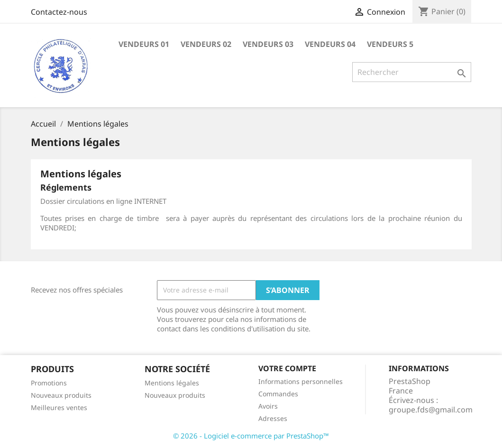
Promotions (49, 383)
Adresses (273, 418)
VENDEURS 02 (206, 44)
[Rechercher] (412, 72)
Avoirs (268, 406)
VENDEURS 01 (144, 44)
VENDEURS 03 (268, 44)
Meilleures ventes (59, 407)
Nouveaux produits (61, 395)
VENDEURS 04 (330, 44)
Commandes (278, 394)
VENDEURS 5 (390, 44)
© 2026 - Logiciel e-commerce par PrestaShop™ (251, 436)
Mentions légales (172, 383)
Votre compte (287, 368)
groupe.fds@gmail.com (431, 410)
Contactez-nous (59, 12)
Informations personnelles (301, 381)
